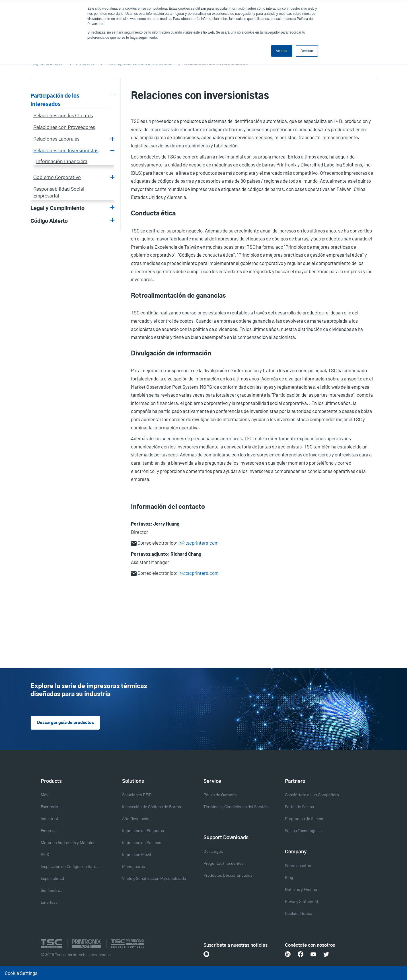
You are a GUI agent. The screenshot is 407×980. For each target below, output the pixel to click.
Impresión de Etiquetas (143, 831)
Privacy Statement (302, 902)
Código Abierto (49, 221)
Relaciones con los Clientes (63, 116)
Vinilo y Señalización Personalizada (154, 879)
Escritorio (49, 807)
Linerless (49, 903)
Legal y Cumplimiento (57, 209)
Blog (289, 878)
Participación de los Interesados (55, 100)
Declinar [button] (307, 51)
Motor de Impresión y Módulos (68, 843)
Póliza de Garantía (220, 795)
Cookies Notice (299, 914)
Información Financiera (62, 162)
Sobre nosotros (299, 866)
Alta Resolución (136, 819)
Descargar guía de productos (65, 723)
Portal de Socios (299, 807)
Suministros (52, 891)
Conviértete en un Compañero (312, 795)
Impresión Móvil (137, 855)
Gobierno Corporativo (57, 178)
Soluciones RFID (137, 795)
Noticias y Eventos (302, 890)
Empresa (49, 831)
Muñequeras (133, 867)
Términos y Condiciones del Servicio (236, 807)
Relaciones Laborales (56, 139)
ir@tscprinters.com (199, 543)
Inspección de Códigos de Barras (70, 867)
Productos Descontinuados (228, 876)
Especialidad (52, 879)
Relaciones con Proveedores (64, 127)
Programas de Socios (304, 819)
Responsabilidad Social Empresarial (59, 193)
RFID (45, 855)
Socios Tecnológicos (303, 831)
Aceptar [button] (282, 51)
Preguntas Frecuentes (224, 864)
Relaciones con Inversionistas (66, 151)
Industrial (49, 819)
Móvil (46, 795)
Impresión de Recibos (142, 843)
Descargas (213, 852)
